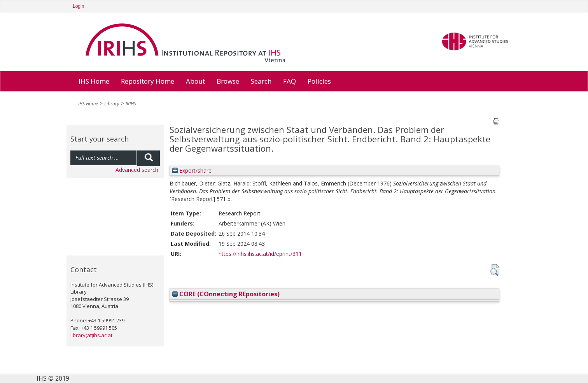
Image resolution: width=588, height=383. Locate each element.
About (195, 81)
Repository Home (148, 81)
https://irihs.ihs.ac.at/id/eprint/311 (260, 254)
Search (261, 81)
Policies (319, 81)
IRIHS (131, 104)
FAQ (290, 81)
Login (78, 6)
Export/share (192, 171)
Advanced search (137, 170)
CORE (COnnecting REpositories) (226, 294)
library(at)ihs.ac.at (91, 335)
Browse (228, 81)
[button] (495, 270)
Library (112, 104)
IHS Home (94, 81)
